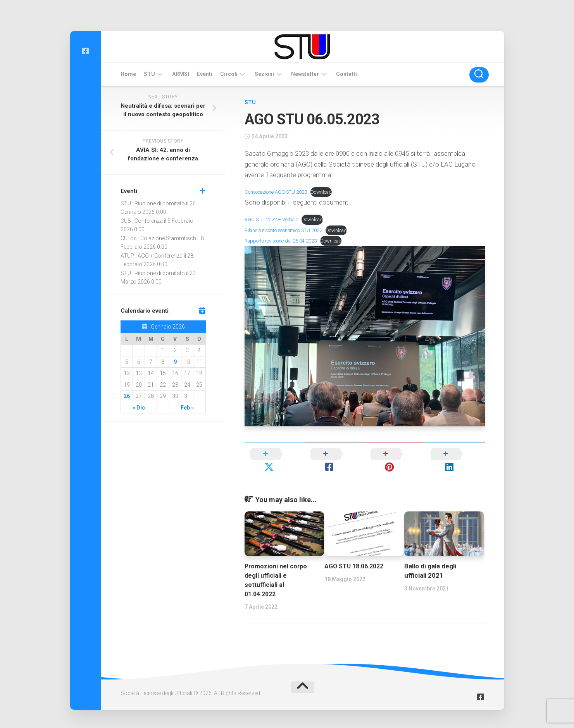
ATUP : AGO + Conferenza (152, 256)
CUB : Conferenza (142, 221)
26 (127, 396)
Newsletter (305, 74)
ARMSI (181, 74)
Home (128, 74)
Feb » (187, 408)
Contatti (346, 74)
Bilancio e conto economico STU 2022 (289, 230)
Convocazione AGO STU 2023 (279, 192)
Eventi (205, 74)
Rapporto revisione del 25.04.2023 (284, 241)
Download (329, 192)
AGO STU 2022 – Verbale (274, 219)
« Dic (139, 408)
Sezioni (264, 74)
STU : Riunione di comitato (153, 203)
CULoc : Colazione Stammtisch (158, 238)
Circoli (229, 74)
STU (149, 74)
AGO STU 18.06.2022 (357, 553)
